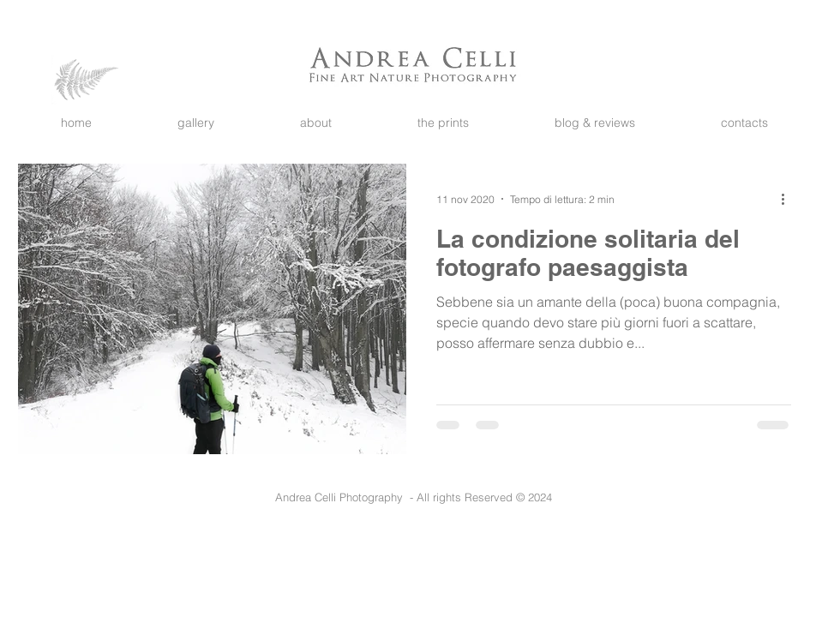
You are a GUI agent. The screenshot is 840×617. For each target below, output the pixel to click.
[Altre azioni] (789, 199)
